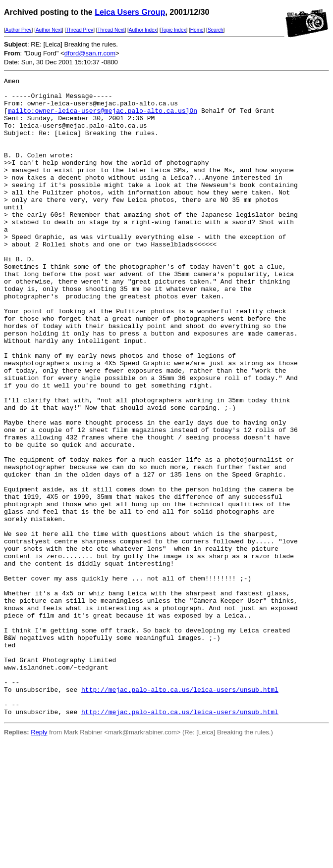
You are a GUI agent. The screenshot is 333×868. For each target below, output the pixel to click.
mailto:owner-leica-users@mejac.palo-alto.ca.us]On (103, 118)
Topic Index (174, 30)
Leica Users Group (130, 12)
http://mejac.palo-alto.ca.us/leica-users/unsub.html (180, 813)
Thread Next (111, 30)
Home (197, 30)
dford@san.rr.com (90, 53)
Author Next (49, 30)
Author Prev (19, 30)
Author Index (143, 30)
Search (216, 30)
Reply (39, 860)
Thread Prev (80, 30)
